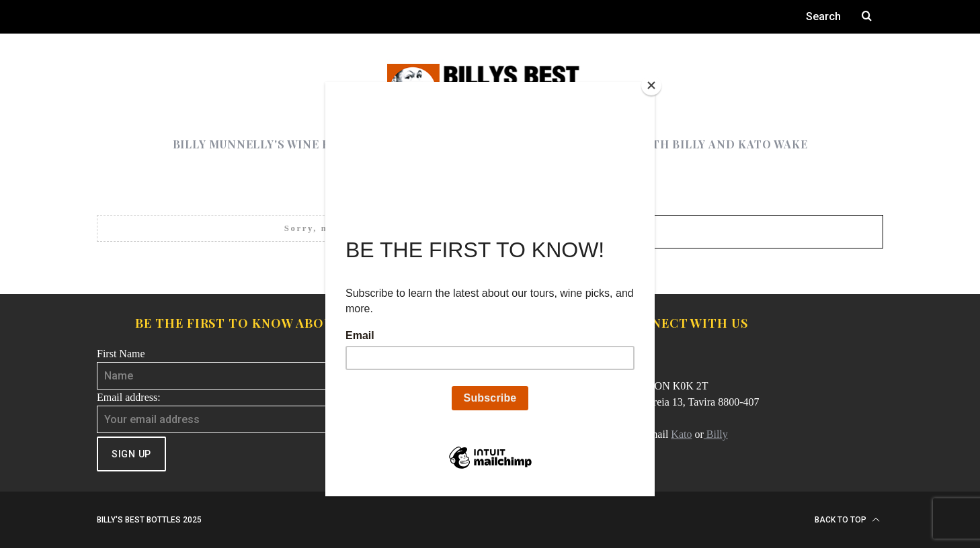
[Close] (651, 85)
